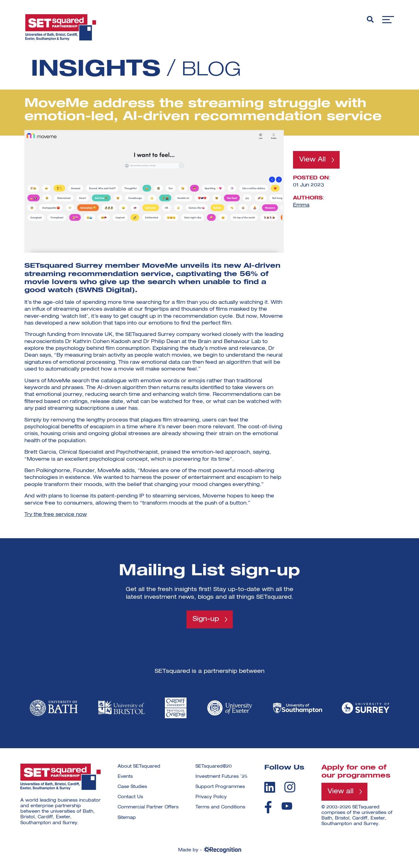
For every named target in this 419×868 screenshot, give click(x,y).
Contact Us (130, 797)
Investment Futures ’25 (221, 777)
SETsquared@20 (214, 767)
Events (125, 777)
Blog (216, 70)
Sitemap (127, 818)
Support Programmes (220, 787)
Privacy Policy (211, 797)
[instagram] (290, 787)
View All (313, 160)
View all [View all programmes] (341, 792)
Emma (301, 205)
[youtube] (287, 806)
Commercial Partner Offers (148, 808)
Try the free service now (56, 515)
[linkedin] (270, 787)
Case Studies (132, 787)
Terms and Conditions (220, 808)
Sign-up (206, 619)
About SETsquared (139, 767)
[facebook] (268, 807)
